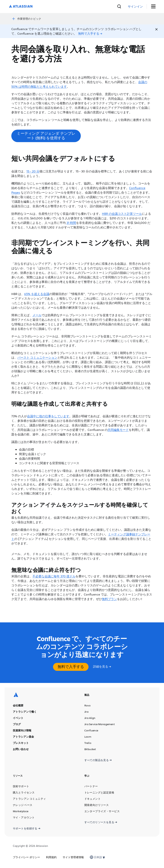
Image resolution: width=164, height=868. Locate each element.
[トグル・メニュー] (155, 6)
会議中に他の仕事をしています (48, 416)
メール (37, 315)
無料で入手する (71, 666)
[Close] (156, 29)
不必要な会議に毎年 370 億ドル (54, 576)
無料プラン (109, 598)
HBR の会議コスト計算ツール (122, 213)
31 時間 (71, 222)
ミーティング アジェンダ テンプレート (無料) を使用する (46, 135)
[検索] (134, 6)
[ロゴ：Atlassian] (21, 6)
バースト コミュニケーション (37, 357)
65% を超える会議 (37, 293)
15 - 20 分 (33, 171)
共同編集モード (118, 429)
